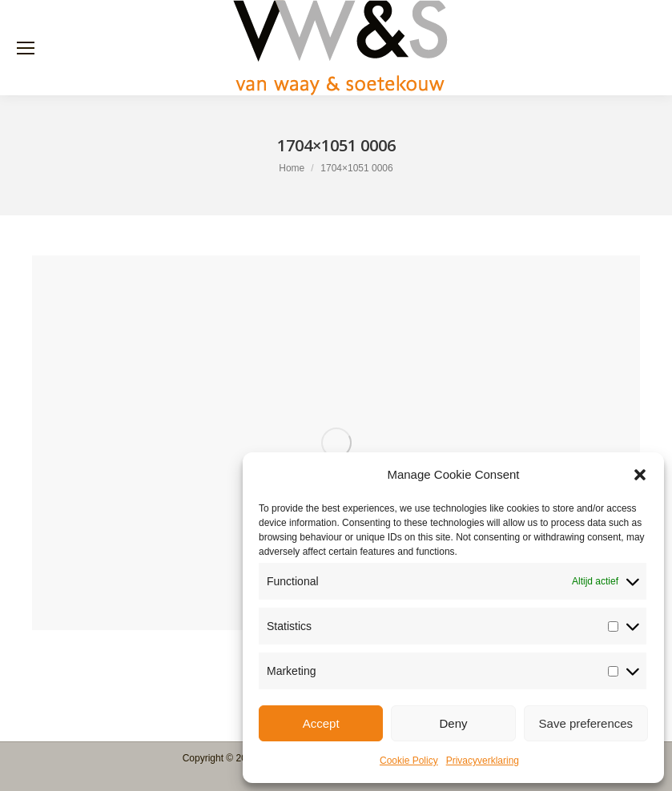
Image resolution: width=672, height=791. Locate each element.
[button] (640, 475)
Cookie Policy (409, 761)
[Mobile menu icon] (26, 48)
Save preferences (586, 723)
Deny (453, 723)
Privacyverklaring (483, 761)
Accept (321, 723)
